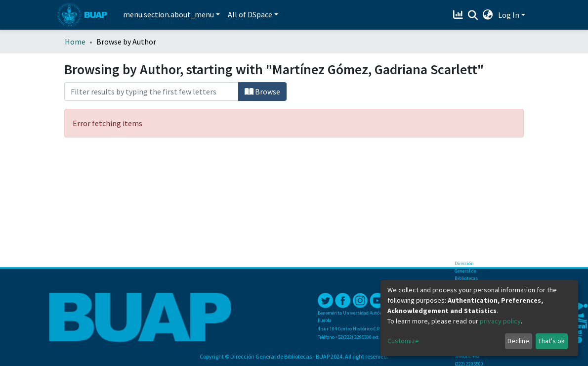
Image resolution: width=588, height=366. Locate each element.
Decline (518, 341)
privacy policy (500, 321)
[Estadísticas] (459, 15)
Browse (262, 91)
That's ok (551, 341)
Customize (403, 341)
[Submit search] (473, 15)
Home (75, 42)
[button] (488, 15)
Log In (509, 15)
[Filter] (151, 91)
